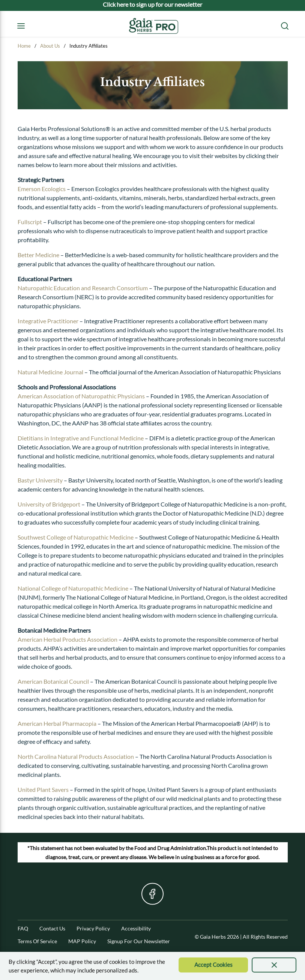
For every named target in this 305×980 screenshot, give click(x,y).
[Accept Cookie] (213, 965)
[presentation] (274, 965)
